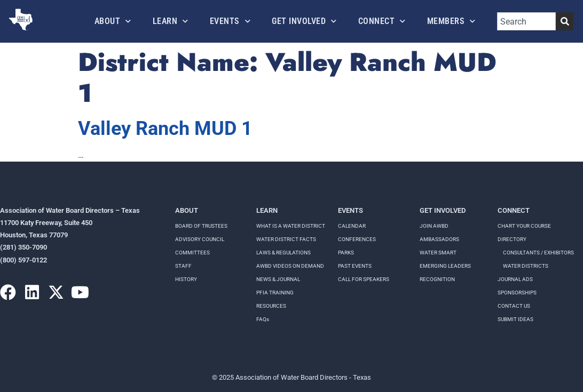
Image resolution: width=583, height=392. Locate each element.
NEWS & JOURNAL (278, 279)
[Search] (565, 21)
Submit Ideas (515, 319)
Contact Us (514, 306)
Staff (183, 266)
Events (230, 21)
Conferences (357, 239)
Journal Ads (515, 279)
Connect (382, 21)
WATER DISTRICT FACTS (286, 239)
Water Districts (526, 266)
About (113, 21)
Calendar (352, 226)
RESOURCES (271, 306)
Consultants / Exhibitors (538, 253)
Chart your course (524, 226)
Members (451, 21)
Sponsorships (517, 293)
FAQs (263, 319)
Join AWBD (434, 226)
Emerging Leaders (445, 266)
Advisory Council (200, 239)
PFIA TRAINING (275, 293)
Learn (171, 21)
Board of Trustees (201, 226)
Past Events (355, 266)
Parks (346, 253)
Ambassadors (439, 239)
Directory (512, 239)
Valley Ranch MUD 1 (165, 129)
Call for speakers (364, 279)
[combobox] (527, 21)
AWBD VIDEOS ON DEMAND (290, 266)
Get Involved (304, 21)
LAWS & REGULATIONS (283, 253)
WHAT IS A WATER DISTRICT (291, 226)
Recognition (437, 279)
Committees (192, 253)
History (186, 279)
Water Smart (438, 253)
